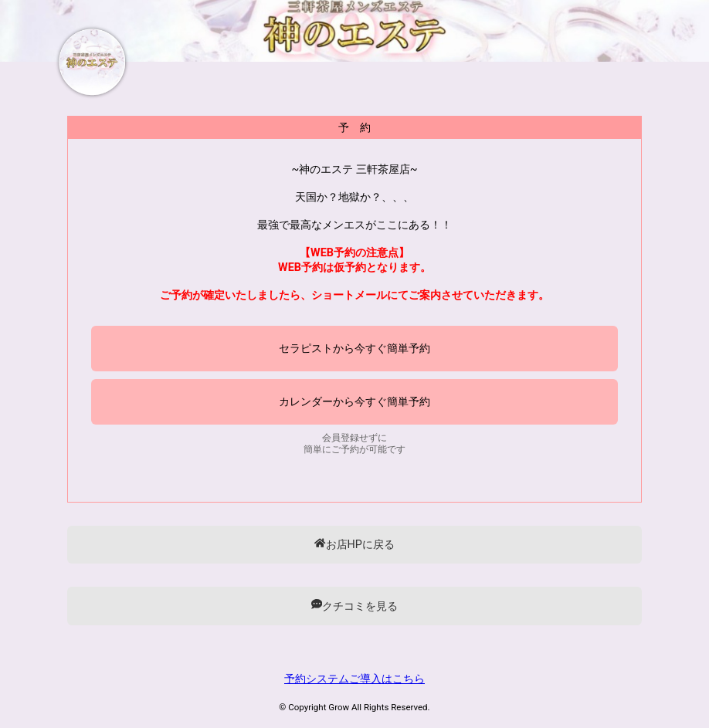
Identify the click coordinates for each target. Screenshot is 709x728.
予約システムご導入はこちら (354, 679)
